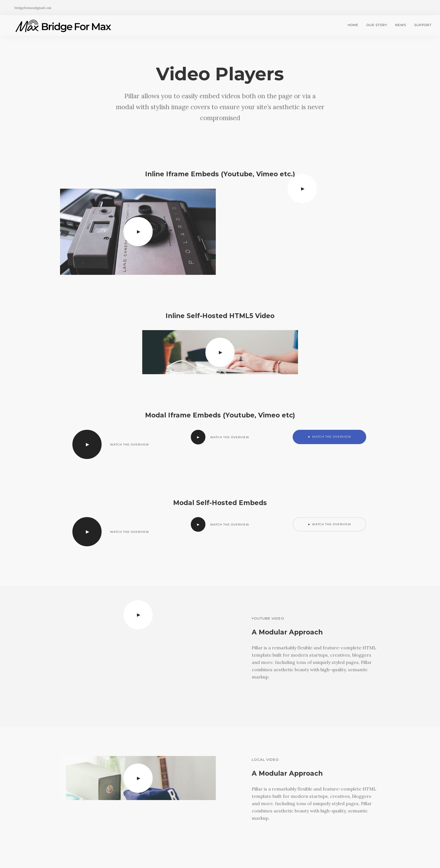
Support (423, 25)
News (401, 25)
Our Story (377, 25)
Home (353, 25)
